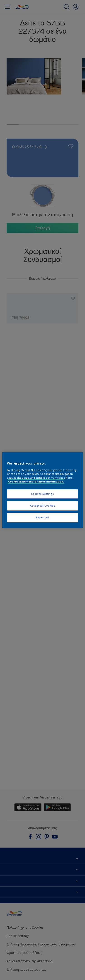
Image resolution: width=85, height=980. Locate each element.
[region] (42, 490)
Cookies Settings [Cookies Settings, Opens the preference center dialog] (42, 494)
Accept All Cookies (42, 506)
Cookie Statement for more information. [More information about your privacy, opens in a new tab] (36, 481)
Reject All (42, 517)
